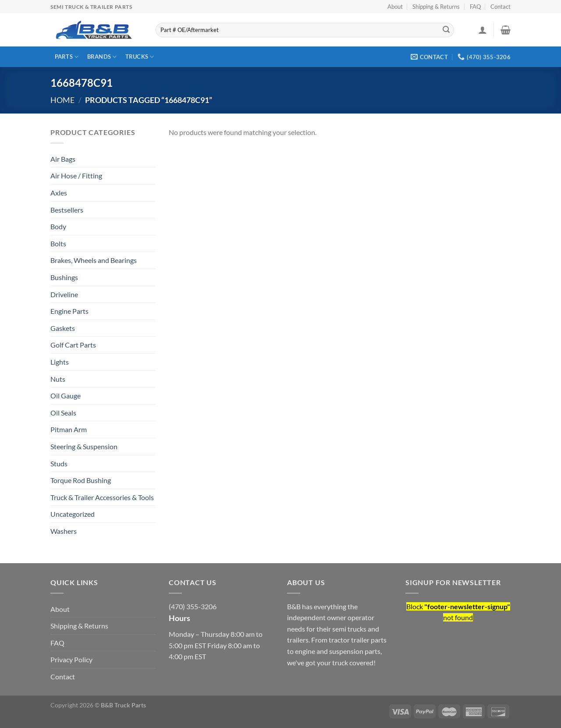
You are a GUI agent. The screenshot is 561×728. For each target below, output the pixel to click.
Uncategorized (73, 514)
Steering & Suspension (84, 446)
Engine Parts (69, 311)
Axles (59, 193)
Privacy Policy (71, 659)
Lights (60, 362)
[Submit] (446, 30)
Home (62, 100)
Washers (64, 531)
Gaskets (63, 328)
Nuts (58, 379)
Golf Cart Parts (73, 345)
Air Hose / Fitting (76, 176)
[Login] (483, 30)
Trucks (140, 57)
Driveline (64, 294)
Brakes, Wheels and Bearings (94, 260)
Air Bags (63, 159)
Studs (59, 463)
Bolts (58, 243)
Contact (501, 7)
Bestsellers (67, 210)
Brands (102, 57)
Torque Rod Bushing (81, 480)
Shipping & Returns (436, 7)
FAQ (475, 7)
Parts (67, 57)
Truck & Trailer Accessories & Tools (102, 497)
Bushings (64, 277)
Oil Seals (63, 413)
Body (58, 226)
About (395, 7)
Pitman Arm (69, 429)
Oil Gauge (66, 396)
